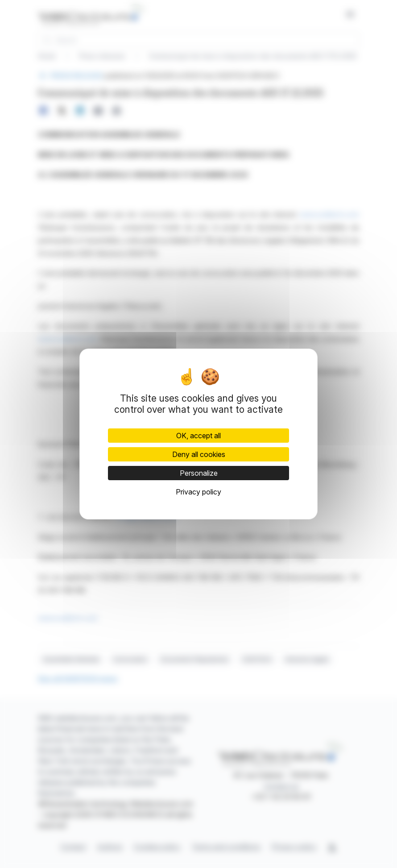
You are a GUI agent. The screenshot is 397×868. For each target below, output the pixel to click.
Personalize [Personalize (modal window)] (199, 473)
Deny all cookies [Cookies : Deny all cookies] (199, 454)
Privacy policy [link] (198, 492)
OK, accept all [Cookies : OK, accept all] (198, 436)
